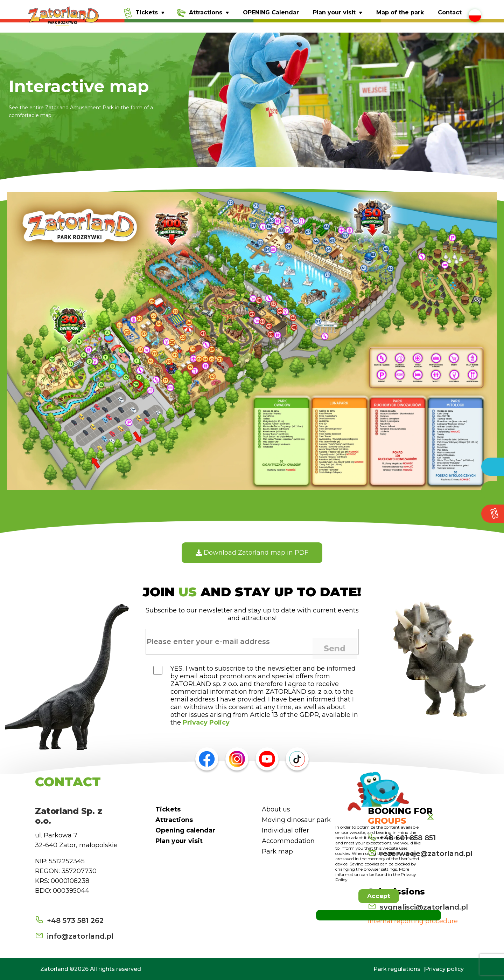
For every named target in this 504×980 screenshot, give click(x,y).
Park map (277, 851)
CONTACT (68, 782)
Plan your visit (179, 841)
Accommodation (288, 841)
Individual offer (285, 830)
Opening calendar (185, 830)
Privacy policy (444, 969)
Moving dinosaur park (296, 820)
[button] (379, 896)
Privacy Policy (206, 722)
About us (276, 809)
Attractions (174, 820)
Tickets (168, 809)
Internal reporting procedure (413, 921)
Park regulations (397, 969)
